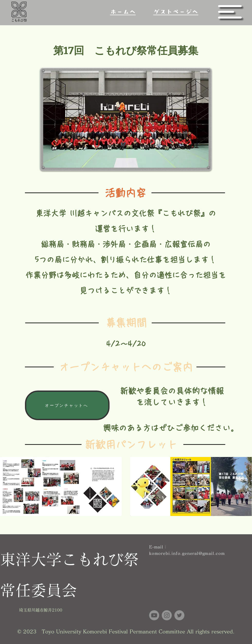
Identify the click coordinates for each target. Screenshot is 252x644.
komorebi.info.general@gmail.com (187, 553)
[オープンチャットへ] (67, 405)
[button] (230, 12)
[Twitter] (179, 615)
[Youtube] (154, 615)
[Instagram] (167, 615)
